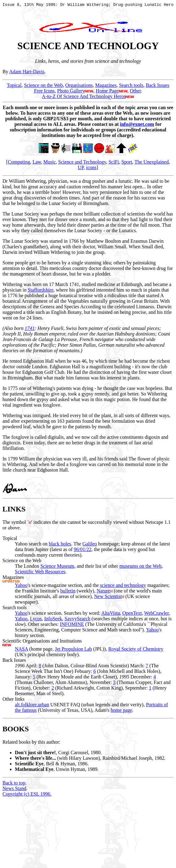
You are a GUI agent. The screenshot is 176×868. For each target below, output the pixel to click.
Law (37, 164)
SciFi (114, 164)
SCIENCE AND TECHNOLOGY (88, 48)
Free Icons (44, 93)
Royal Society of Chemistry (136, 651)
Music (50, 164)
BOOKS (16, 731)
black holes (60, 546)
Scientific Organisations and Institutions (42, 643)
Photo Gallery (71, 93)
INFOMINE (72, 626)
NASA (21, 651)
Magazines (106, 87)
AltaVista (111, 615)
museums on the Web (141, 568)
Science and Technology (82, 164)
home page (121, 712)
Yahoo (21, 587)
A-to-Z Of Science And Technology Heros (84, 98)
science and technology (123, 587)
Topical (14, 87)
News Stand (14, 790)
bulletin (68, 593)
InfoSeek (53, 620)
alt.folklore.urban (32, 706)
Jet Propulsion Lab (73, 651)
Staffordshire (41, 292)
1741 (30, 330)
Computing (19, 164)
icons (91, 169)
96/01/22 (83, 551)
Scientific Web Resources (40, 573)
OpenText (132, 615)
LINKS (14, 511)
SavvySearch (78, 620)
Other (136, 93)
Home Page (107, 93)
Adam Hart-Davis (27, 73)
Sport (127, 164)
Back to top (14, 785)
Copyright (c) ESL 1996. (27, 796)
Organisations (79, 87)
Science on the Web (44, 87)
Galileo (90, 546)
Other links (14, 701)
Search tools (131, 87)
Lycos (36, 620)
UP (81, 169)
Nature (103, 593)
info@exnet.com (137, 126)
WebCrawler (157, 615)
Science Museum (57, 568)
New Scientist (108, 598)
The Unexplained (152, 164)
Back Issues (157, 87)
